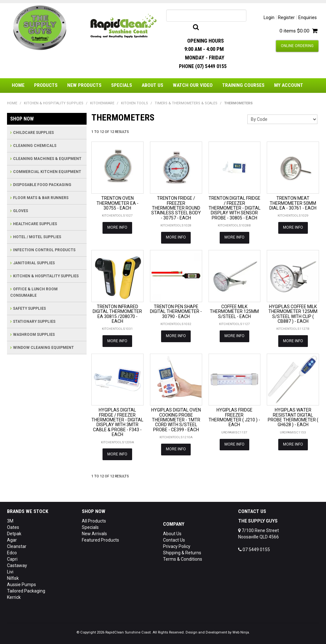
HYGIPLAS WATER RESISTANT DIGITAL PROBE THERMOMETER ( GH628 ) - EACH (293, 417)
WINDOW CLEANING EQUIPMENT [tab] (43, 348)
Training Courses (243, 85)
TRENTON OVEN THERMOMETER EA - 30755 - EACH (117, 203)
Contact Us (174, 539)
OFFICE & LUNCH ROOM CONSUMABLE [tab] (34, 292)
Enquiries (308, 17)
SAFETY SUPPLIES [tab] (29, 308)
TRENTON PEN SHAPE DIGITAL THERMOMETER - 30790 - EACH (176, 311)
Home (18, 85)
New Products (84, 85)
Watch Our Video (193, 85)
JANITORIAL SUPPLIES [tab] (34, 263)
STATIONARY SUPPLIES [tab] (34, 322)
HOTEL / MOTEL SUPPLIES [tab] (37, 237)
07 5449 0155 (254, 548)
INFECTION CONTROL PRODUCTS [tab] (44, 250)
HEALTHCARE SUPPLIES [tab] (35, 224)
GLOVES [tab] (21, 211)
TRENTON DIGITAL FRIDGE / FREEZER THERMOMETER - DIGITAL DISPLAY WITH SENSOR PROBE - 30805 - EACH (234, 208)
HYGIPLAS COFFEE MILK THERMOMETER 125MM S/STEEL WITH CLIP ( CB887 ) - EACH (293, 314)
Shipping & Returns (182, 551)
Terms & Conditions (183, 558)
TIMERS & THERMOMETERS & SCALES (186, 103)
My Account (289, 85)
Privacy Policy (177, 545)
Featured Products (100, 539)
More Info (117, 227)
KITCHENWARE (102, 103)
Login (269, 17)
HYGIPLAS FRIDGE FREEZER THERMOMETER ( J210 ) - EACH (234, 417)
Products (46, 85)
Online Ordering (297, 46)
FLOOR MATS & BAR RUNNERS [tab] (41, 198)
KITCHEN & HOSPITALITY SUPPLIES (54, 103)
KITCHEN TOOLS (135, 103)
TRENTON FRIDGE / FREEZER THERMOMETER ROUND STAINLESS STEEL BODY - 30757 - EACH (176, 208)
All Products (94, 520)
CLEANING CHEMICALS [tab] (35, 146)
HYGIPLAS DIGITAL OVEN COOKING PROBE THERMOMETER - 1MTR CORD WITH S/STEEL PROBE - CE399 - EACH (176, 419)
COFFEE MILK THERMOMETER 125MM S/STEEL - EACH (234, 311)
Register (286, 17)
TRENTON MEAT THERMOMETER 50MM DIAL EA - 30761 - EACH (293, 203)
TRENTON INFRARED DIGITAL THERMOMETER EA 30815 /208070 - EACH (117, 314)
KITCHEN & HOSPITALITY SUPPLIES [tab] (46, 276)
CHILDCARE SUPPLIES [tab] (33, 133)
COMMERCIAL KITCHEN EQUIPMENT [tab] (47, 172)
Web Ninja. (241, 631)
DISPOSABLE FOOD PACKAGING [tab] (42, 185)
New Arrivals (94, 532)
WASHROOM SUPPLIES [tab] (34, 335)
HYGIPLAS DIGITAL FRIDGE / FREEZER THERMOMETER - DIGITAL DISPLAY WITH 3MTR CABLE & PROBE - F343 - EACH (117, 422)
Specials (122, 85)
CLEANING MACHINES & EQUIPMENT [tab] (47, 159)
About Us (152, 85)
